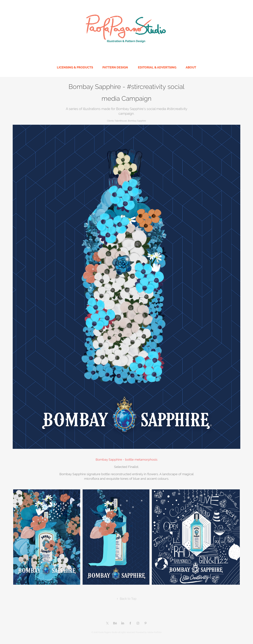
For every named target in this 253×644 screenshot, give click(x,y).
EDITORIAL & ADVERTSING (157, 67)
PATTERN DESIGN (115, 67)
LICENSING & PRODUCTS (75, 67)
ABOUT (191, 67)
